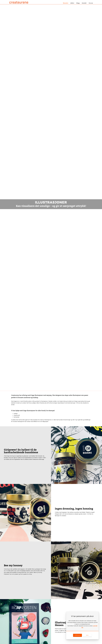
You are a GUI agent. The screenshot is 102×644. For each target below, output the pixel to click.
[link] (77, 635)
